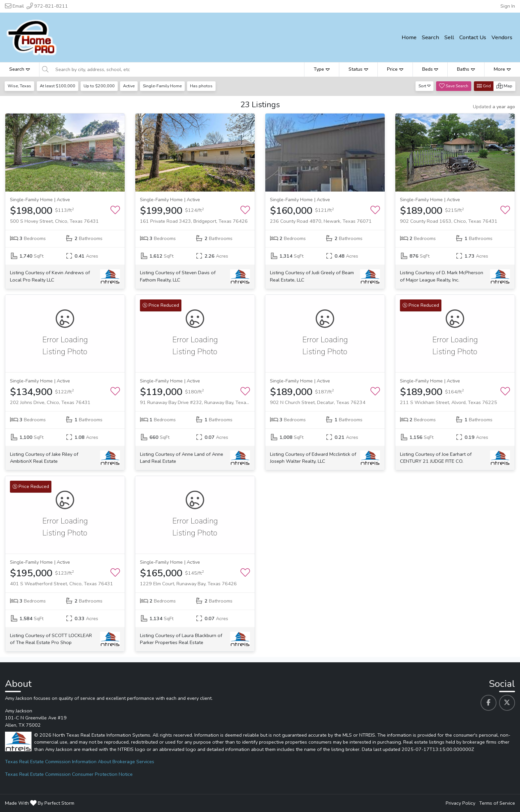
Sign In (508, 6)
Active (130, 86)
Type (322, 69)
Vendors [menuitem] (502, 37)
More (502, 69)
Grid (484, 86)
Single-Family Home (164, 86)
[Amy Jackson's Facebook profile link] (488, 703)
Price (395, 69)
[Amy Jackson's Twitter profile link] (507, 703)
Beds (430, 69)
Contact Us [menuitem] (473, 37)
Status (358, 69)
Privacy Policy (460, 803)
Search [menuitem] (430, 37)
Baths (466, 69)
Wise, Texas (20, 86)
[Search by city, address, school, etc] (178, 69)
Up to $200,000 (100, 86)
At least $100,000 (58, 86)
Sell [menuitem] (449, 37)
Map (504, 86)
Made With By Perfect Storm (40, 803)
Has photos (203, 86)
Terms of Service (497, 803)
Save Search (454, 86)
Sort (425, 86)
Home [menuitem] (409, 37)
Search (20, 69)
